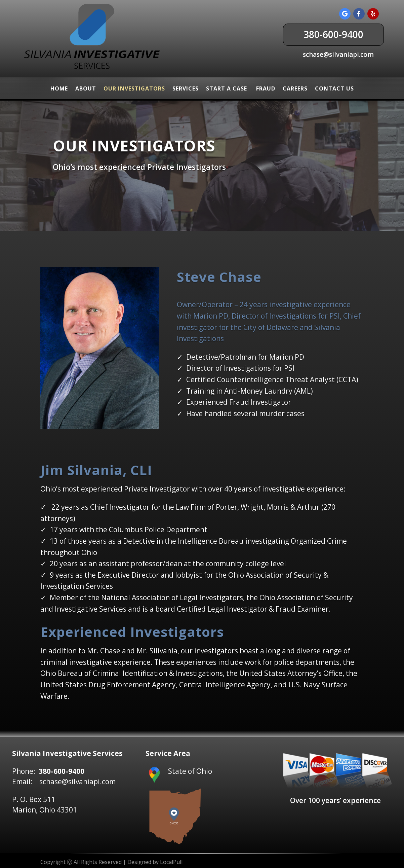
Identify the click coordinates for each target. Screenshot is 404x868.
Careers (295, 89)
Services (186, 89)
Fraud (266, 89)
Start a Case (227, 89)
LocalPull (171, 862)
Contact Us (334, 89)
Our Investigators (134, 89)
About (86, 89)
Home (59, 89)
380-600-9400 (333, 34)
